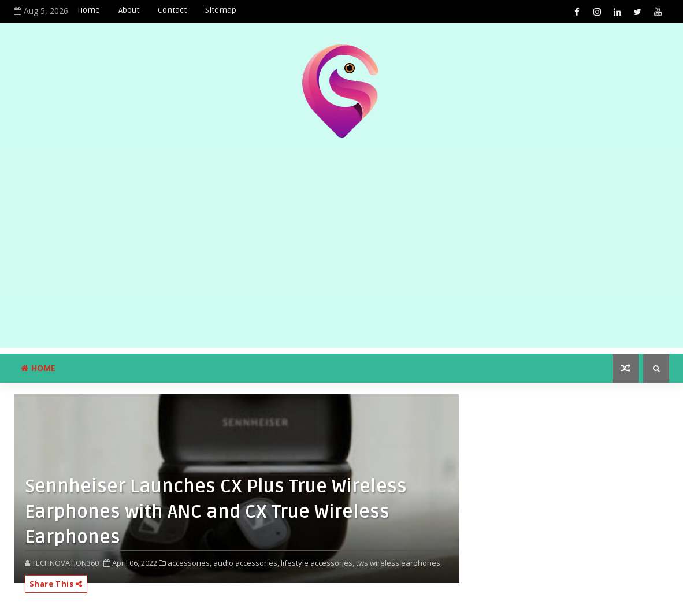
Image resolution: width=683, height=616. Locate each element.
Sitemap (221, 10)
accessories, (190, 563)
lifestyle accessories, (318, 563)
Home (89, 10)
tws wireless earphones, (399, 563)
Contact (172, 10)
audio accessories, (246, 563)
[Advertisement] (341, 267)
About (129, 10)
